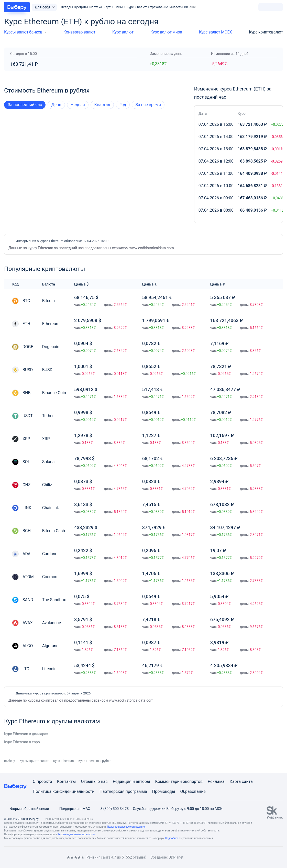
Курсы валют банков (23, 32)
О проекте (42, 781)
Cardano (50, 554)
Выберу (9, 761)
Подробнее (172, 838)
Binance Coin (54, 393)
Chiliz (47, 485)
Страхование (158, 7)
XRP (46, 439)
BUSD (47, 370)
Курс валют (123, 32)
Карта (235, 781)
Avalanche (52, 623)
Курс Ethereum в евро (22, 742)
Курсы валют (137, 7)
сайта (247, 781)
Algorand (50, 646)
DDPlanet (176, 857)
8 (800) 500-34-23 (111, 809)
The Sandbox (54, 600)
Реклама (216, 781)
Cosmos (50, 577)
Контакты (66, 781)
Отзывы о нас (94, 781)
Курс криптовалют (266, 32)
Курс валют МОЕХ (216, 32)
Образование (193, 791)
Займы (120, 7)
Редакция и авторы (131, 781)
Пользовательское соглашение (126, 827)
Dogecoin (51, 347)
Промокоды (164, 791)
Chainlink (51, 508)
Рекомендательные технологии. (77, 834)
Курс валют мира (166, 32)
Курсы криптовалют (34, 761)
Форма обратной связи (27, 809)
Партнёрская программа (123, 791)
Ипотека (96, 7)
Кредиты (81, 7)
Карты (108, 7)
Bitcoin (48, 301)
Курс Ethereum (63, 761)
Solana (48, 462)
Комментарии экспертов (179, 781)
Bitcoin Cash (54, 531)
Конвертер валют (79, 32)
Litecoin (49, 669)
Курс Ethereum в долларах (26, 734)
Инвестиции (179, 7)
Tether (48, 416)
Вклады (67, 7)
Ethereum (51, 324)
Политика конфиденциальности (64, 791)
